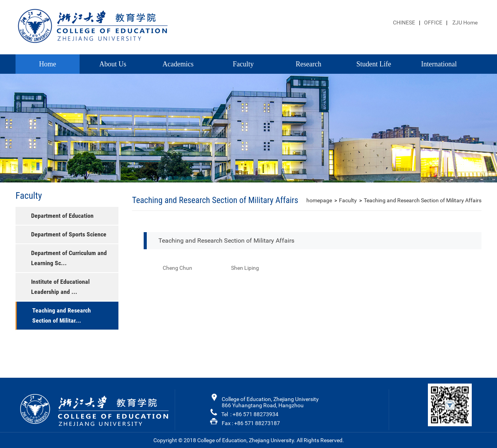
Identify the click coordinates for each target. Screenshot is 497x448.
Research (309, 64)
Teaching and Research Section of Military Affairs (423, 200)
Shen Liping (245, 268)
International (439, 64)
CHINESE (404, 23)
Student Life (374, 64)
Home (48, 64)
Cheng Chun (177, 268)
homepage (319, 200)
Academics (178, 64)
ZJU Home (464, 23)
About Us (113, 64)
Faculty (243, 64)
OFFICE (433, 23)
